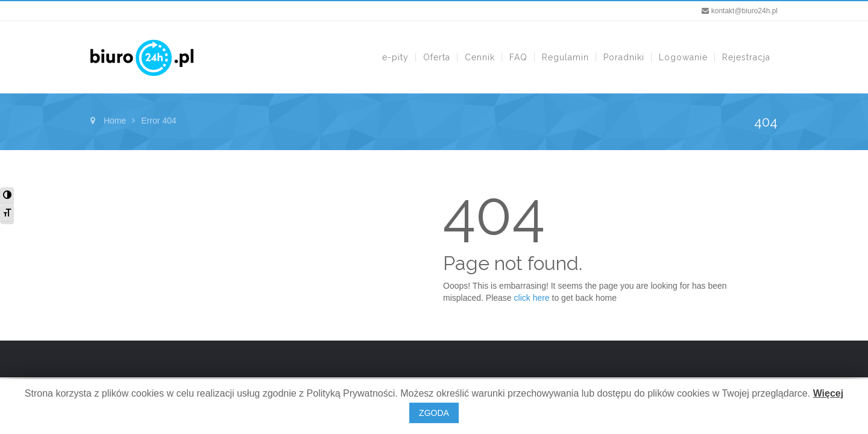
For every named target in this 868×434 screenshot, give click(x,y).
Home (115, 121)
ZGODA (434, 413)
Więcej (829, 393)
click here (532, 298)
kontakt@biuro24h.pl (744, 11)
